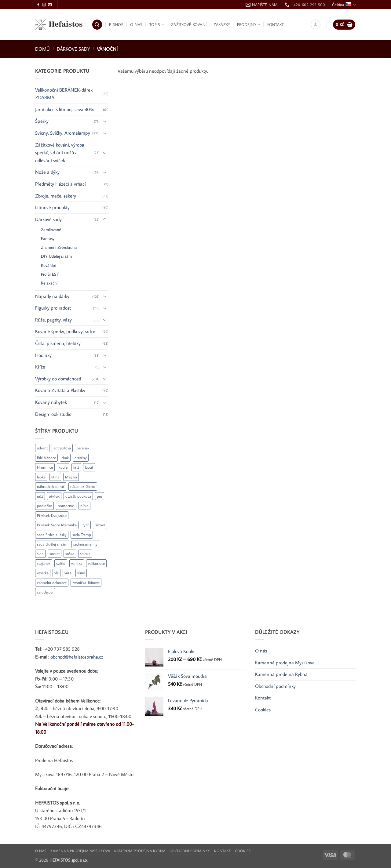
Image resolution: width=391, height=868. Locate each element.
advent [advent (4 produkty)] (42, 448)
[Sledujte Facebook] (38, 5)
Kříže (40, 367)
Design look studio (53, 414)
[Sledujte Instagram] (44, 5)
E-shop (116, 24)
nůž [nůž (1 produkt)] (40, 496)
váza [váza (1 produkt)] (68, 573)
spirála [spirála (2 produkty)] (85, 554)
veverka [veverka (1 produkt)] (43, 573)
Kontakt (276, 24)
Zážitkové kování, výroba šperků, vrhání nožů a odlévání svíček (60, 153)
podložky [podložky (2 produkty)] (44, 506)
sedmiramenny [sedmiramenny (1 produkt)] (85, 544)
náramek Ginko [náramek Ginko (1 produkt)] (83, 486)
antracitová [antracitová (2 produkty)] (62, 448)
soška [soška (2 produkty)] (70, 554)
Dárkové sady (73, 49)
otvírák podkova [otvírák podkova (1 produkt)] (78, 496)
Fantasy (48, 238)
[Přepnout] (105, 121)
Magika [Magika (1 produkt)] (71, 477)
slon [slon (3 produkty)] (40, 554)
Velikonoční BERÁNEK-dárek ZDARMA (64, 94)
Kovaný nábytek (51, 402)
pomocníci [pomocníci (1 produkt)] (66, 506)
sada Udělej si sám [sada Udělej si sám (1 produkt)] (52, 544)
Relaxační (49, 283)
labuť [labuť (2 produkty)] (89, 467)
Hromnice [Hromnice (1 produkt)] (45, 467)
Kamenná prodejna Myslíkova (285, 663)
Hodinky (43, 355)
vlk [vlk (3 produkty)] (57, 573)
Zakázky (222, 24)
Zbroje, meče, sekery (56, 196)
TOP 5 (157, 25)
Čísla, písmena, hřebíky (58, 343)
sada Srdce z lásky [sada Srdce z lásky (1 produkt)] (52, 535)
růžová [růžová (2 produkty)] (100, 525)
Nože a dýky (47, 172)
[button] (316, 24)
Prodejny (249, 25)
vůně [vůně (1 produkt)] (81, 573)
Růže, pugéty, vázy (53, 320)
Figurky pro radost (53, 308)
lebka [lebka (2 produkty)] (41, 477)
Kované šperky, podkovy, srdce (65, 331)
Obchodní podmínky (275, 686)
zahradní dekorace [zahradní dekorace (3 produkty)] (52, 583)
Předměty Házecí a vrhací (60, 184)
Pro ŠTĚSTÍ (50, 274)
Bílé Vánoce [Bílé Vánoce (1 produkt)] (46, 458)
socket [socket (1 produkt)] (55, 554)
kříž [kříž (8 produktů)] (76, 467)
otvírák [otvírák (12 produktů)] (54, 496)
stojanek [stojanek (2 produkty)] (44, 563)
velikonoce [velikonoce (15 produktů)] (96, 563)
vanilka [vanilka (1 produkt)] (77, 563)
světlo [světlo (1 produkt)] (61, 563)
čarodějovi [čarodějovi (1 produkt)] (45, 592)
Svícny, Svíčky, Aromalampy (63, 133)
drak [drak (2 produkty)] (65, 458)
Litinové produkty (52, 207)
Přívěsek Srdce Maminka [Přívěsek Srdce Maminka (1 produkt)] (57, 525)
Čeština (344, 5)
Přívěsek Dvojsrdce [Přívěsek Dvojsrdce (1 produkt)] (52, 515)
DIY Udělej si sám (56, 256)
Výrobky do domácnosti (58, 379)
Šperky (42, 121)
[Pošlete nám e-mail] (50, 5)
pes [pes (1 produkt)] (100, 496)
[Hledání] (97, 25)
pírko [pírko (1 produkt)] (84, 506)
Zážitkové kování (189, 24)
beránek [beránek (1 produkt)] (83, 448)
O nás (136, 24)
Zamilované (51, 229)
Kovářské (49, 265)
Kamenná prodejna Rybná (281, 674)
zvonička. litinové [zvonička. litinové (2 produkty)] (86, 583)
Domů (42, 49)
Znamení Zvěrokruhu (59, 247)
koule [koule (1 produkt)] (63, 467)
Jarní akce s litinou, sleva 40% (64, 109)
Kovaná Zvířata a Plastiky (60, 390)
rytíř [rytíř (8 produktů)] (86, 525)
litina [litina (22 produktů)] (55, 477)
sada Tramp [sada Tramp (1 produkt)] (82, 535)
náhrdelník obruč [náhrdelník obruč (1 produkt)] (51, 486)
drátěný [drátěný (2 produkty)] (81, 458)
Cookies (263, 710)
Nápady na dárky (52, 296)
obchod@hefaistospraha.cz (77, 657)
